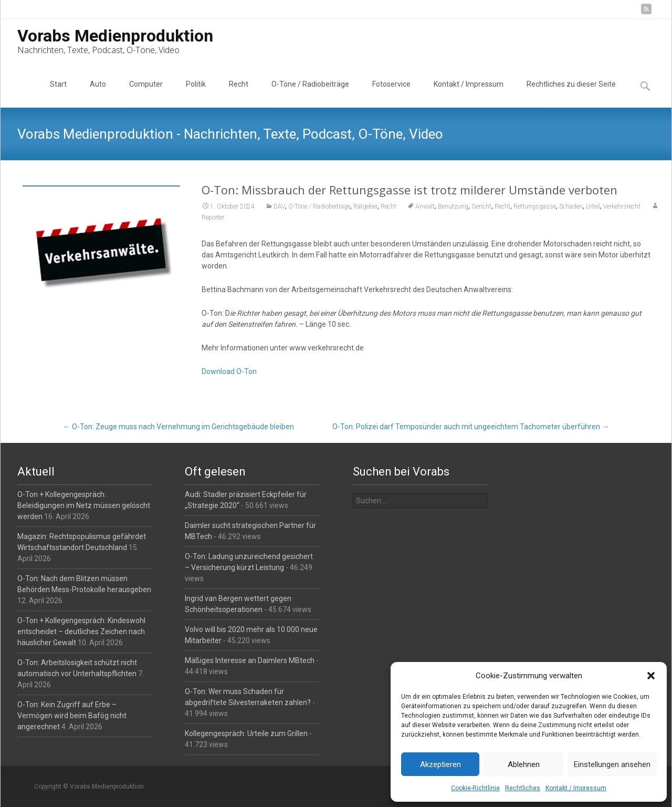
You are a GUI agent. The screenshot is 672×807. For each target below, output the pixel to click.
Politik (196, 94)
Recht (239, 94)
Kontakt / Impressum (576, 788)
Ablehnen (524, 764)
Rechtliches (523, 788)
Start (58, 94)
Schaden (571, 206)
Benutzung (453, 206)
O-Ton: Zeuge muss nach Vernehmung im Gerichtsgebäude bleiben (178, 427)
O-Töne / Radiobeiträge (310, 94)
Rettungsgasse (535, 206)
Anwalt (425, 206)
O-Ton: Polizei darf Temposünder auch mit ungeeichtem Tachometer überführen (471, 427)
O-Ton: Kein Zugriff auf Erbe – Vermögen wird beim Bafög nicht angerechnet (72, 716)
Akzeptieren (440, 764)
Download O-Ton (229, 371)
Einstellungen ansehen (612, 764)
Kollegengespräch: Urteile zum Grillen (246, 733)
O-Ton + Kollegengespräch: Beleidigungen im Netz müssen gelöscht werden (84, 505)
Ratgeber (365, 206)
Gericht (481, 206)
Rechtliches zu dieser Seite (571, 94)
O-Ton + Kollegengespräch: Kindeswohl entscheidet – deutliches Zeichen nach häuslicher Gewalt (81, 632)
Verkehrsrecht (622, 206)
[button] (651, 676)
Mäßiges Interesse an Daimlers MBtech (250, 660)
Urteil (593, 206)
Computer (146, 94)
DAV (279, 206)
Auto (98, 94)
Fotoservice (391, 94)
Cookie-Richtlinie (475, 788)
